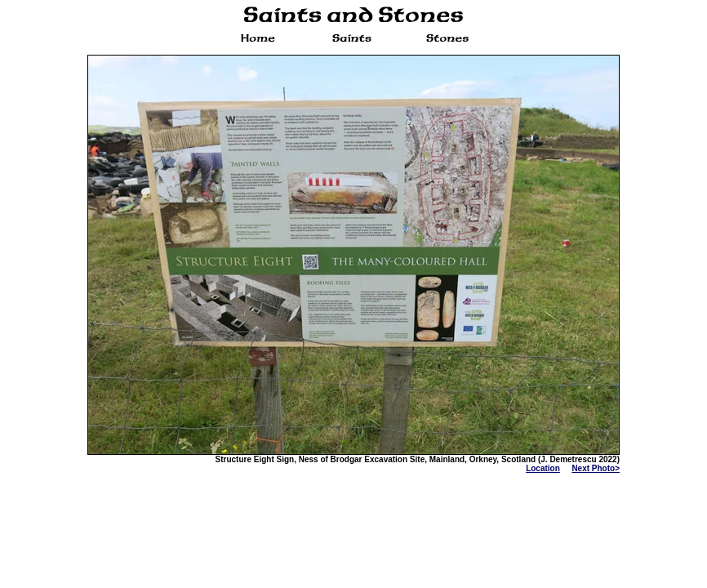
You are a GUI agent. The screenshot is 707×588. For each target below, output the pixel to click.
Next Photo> (596, 468)
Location (543, 468)
